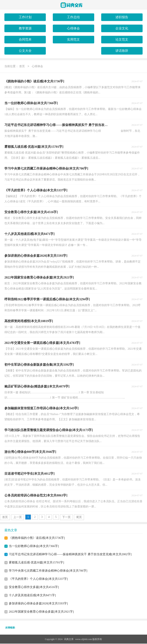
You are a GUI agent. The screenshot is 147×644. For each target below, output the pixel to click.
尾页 (79, 518)
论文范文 (122, 39)
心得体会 (73, 28)
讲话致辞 (122, 51)
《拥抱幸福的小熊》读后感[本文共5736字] (37, 538)
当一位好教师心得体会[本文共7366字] (34, 546)
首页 (22, 67)
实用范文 (73, 39)
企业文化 (122, 28)
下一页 (66, 518)
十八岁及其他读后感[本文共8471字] (32, 596)
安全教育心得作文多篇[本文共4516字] (34, 587)
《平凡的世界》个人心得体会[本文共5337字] (38, 579)
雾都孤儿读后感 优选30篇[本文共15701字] (36, 563)
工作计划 (25, 17)
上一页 (18, 518)
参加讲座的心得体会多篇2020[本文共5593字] (38, 604)
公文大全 (25, 51)
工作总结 (73, 17)
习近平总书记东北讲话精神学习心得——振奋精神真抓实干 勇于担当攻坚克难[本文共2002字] (70, 555)
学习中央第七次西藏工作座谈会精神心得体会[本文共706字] (48, 571)
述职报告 (122, 17)
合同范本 (25, 39)
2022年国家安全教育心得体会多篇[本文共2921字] (41, 612)
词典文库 (69, 640)
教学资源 (25, 28)
